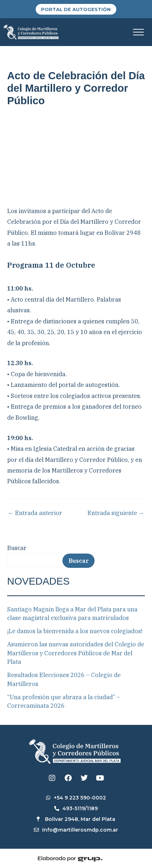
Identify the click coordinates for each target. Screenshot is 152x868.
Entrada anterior (35, 513)
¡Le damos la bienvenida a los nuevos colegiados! (75, 631)
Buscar (17, 548)
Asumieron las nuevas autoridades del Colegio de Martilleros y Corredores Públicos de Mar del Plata (76, 653)
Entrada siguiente (116, 513)
